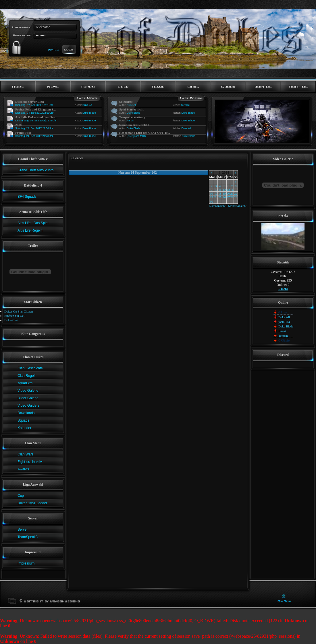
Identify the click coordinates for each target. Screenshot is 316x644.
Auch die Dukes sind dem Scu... (36, 117)
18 (220, 193)
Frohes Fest (23, 133)
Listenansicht (217, 206)
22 (236, 193)
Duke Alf (87, 105)
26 (224, 197)
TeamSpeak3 (28, 537)
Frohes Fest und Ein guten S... (35, 109)
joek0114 (284, 322)
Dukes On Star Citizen (19, 311)
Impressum (26, 563)
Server (23, 529)
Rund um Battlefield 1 (134, 125)
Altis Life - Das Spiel (33, 223)
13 (228, 190)
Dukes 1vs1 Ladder (32, 503)
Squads (23, 420)
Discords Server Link (30, 102)
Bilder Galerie (28, 398)
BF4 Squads (27, 197)
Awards (23, 469)
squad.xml (25, 383)
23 (212, 197)
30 (212, 201)
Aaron (130, 121)
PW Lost (54, 50)
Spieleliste (126, 102)
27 (228, 197)
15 (236, 190)
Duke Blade (89, 113)
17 (216, 193)
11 (220, 190)
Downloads (26, 413)
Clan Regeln (27, 376)
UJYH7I (186, 105)
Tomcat (283, 335)
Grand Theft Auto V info (35, 170)
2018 (18, 125)
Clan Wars (26, 454)
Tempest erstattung (132, 117)
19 (224, 193)
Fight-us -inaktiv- (30, 462)
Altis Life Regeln (30, 230)
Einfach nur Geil (15, 316)
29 (236, 197)
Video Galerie (28, 391)
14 (232, 190)
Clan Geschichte (30, 368)
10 (216, 190)
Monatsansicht (237, 206)
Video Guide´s (28, 406)
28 (232, 197)
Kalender (24, 428)
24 (216, 197)
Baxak (282, 331)
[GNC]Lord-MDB (136, 136)
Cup (21, 496)
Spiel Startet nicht (131, 109)
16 (212, 193)
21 (232, 193)
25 (220, 197)
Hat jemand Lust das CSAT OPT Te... (145, 133)
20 (228, 193)
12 (224, 190)
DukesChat (11, 320)
